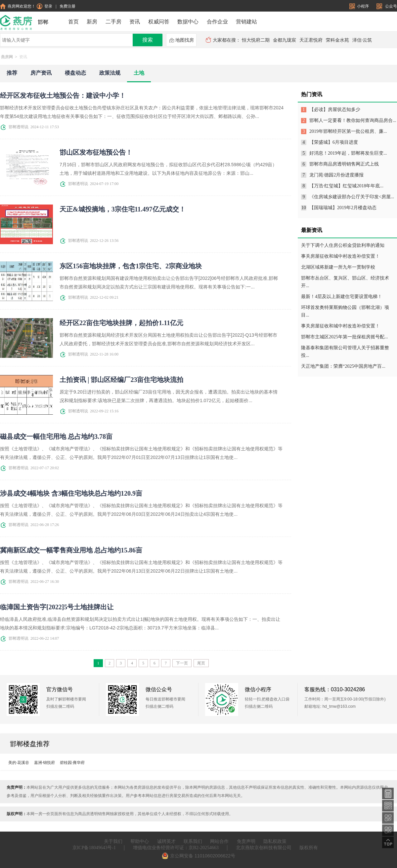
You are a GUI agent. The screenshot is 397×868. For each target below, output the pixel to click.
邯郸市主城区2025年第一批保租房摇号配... (345, 337)
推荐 (12, 73)
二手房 (113, 22)
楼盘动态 (75, 73)
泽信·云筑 (362, 40)
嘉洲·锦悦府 (44, 763)
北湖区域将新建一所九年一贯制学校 (338, 267)
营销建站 (246, 22)
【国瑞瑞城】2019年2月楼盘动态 (343, 208)
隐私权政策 (275, 841)
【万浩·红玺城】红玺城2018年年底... (346, 186)
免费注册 (67, 6)
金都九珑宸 (285, 40)
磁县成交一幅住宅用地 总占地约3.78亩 (56, 436)
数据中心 (188, 22)
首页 (73, 22)
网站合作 (219, 841)
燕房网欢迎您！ (18, 6)
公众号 (387, 6)
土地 (139, 73)
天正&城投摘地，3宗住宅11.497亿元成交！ (123, 209)
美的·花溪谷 (19, 763)
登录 (44, 6)
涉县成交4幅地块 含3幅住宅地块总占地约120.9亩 (71, 493)
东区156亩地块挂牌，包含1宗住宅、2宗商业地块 (131, 266)
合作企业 (217, 22)
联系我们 (193, 841)
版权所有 (309, 848)
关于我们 (113, 841)
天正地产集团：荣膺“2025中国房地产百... (343, 366)
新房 (92, 22)
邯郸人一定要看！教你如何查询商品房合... (353, 120)
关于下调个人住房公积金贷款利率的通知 (343, 245)
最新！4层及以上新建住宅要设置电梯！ (342, 297)
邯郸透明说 (14, 127)
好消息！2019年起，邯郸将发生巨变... (348, 153)
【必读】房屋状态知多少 (335, 110)
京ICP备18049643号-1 (94, 848)
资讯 (135, 22)
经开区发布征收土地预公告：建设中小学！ (63, 95)
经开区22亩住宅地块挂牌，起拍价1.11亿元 (121, 323)
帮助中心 (140, 841)
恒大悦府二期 (256, 40)
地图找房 (181, 40)
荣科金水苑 (337, 40)
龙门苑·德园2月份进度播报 (337, 175)
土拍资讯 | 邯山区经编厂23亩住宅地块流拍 (121, 380)
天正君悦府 (311, 40)
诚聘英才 (166, 841)
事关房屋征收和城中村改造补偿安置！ (340, 256)
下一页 (182, 663)
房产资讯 (41, 73)
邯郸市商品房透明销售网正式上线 (344, 164)
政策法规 (110, 73)
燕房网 (7, 57)
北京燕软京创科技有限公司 (264, 848)
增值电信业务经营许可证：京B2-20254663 (176, 848)
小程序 (360, 6)
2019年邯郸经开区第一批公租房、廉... (348, 131)
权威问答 (159, 22)
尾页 (201, 663)
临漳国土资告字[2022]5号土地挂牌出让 (57, 607)
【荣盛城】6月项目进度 (334, 142)
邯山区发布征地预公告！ (96, 152)
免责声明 (246, 841)
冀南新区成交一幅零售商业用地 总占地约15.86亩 (71, 550)
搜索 (148, 40)
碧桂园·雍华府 (72, 763)
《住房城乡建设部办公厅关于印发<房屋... (352, 197)
